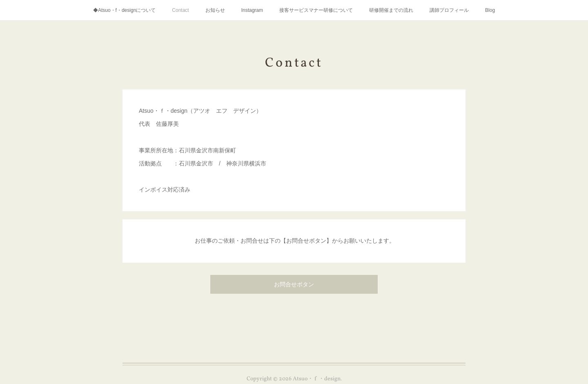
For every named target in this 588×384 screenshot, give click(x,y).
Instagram (252, 10)
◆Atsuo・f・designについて (124, 10)
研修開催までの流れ (391, 10)
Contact (180, 10)
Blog (490, 10)
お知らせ (215, 10)
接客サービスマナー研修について (316, 10)
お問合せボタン (294, 285)
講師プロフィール (449, 10)
